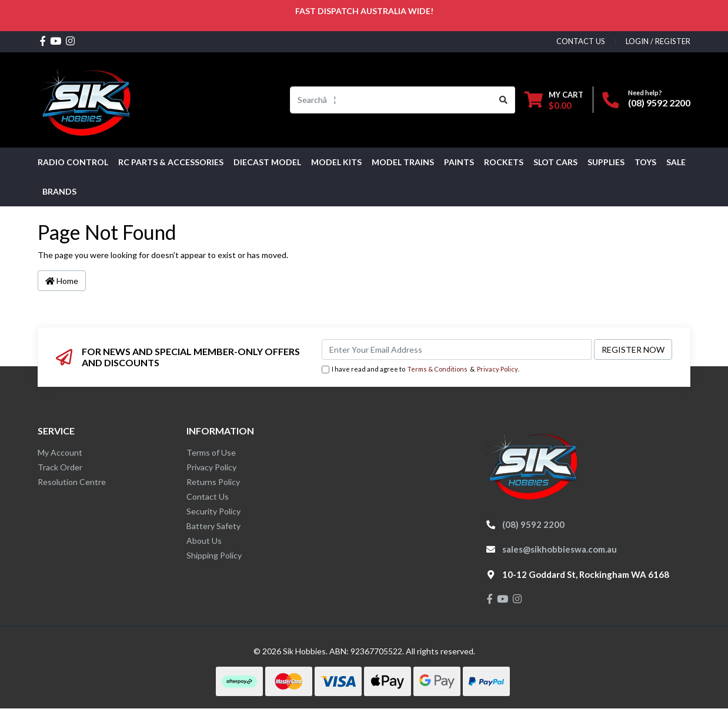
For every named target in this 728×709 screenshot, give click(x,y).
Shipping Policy (214, 555)
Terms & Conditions (438, 369)
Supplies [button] (606, 162)
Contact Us (208, 496)
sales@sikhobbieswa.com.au (560, 549)
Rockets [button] (504, 162)
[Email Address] (457, 350)
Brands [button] (59, 191)
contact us (581, 41)
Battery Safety (213, 526)
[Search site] (504, 100)
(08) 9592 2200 (659, 103)
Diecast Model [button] (267, 162)
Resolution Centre (72, 482)
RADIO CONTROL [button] (73, 162)
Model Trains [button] (403, 162)
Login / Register (658, 41)
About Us (204, 541)
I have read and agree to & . (420, 369)
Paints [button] (459, 162)
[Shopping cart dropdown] (554, 100)
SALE (676, 162)
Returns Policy (213, 482)
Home (62, 281)
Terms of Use (211, 452)
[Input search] (391, 100)
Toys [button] (645, 162)
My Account (60, 452)
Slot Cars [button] (555, 162)
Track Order (60, 467)
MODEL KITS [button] (336, 162)
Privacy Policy (497, 369)
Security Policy (213, 511)
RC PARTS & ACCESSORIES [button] (171, 162)
